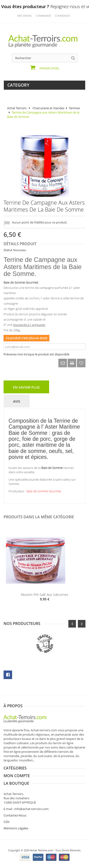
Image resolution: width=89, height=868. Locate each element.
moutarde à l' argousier (29, 325)
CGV (7, 822)
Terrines (74, 108)
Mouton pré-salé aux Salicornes (45, 595)
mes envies (25, 16)
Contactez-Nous (15, 815)
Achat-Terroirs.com (42, 850)
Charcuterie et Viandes (48, 108)
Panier (49, 68)
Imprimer (72, 363)
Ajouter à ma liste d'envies (81, 363)
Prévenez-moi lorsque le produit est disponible (36, 354)
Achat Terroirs (17, 108)
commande (43, 16)
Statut (8, 250)
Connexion (62, 16)
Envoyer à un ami (63, 363)
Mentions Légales (16, 828)
